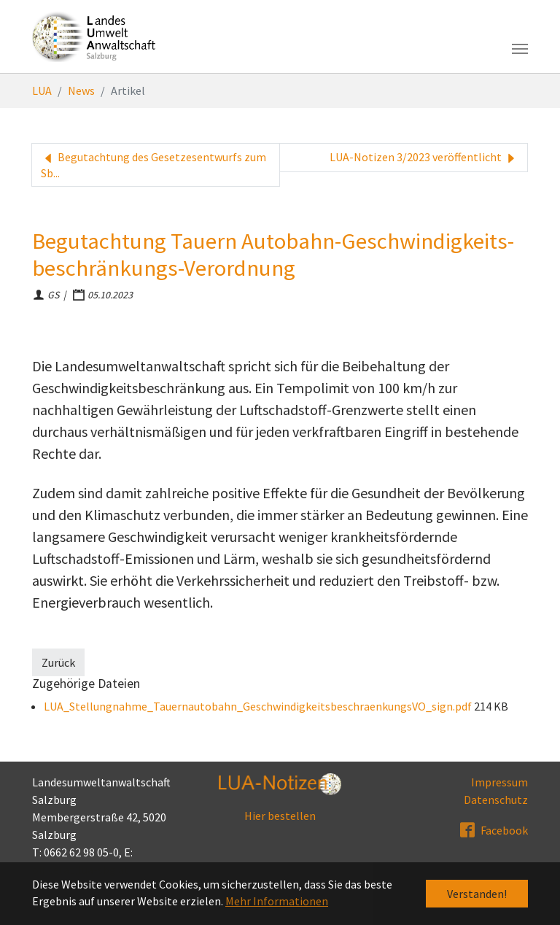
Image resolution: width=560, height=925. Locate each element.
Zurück (58, 662)
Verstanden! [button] (477, 894)
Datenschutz (496, 800)
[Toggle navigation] (520, 49)
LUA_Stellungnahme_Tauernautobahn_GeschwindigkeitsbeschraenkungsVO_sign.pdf (259, 706)
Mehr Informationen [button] (277, 901)
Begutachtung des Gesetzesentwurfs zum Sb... (153, 165)
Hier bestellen (280, 816)
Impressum (499, 782)
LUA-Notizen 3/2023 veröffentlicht (424, 158)
